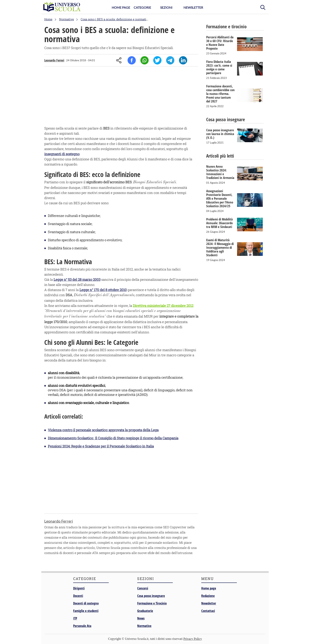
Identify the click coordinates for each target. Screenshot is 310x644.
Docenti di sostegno (86, 603)
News (141, 618)
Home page (209, 588)
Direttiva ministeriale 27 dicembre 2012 (163, 306)
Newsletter (193, 7)
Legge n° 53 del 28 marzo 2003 (77, 279)
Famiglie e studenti (86, 611)
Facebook (132, 60)
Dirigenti (79, 588)
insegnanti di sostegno (62, 154)
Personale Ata (82, 626)
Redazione (208, 596)
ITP (75, 618)
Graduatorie (145, 611)
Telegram (170, 60)
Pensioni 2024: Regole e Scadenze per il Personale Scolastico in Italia (101, 446)
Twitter (157, 60)
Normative (144, 626)
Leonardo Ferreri (54, 60)
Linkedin (183, 60)
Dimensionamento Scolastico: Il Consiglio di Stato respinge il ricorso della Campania (113, 438)
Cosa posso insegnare (151, 596)
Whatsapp (145, 60)
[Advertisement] (121, 97)
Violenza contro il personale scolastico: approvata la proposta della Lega (103, 430)
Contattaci (208, 611)
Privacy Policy (193, 639)
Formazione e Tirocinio (152, 603)
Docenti (78, 596)
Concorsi (143, 588)
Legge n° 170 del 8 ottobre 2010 (103, 290)
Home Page (121, 7)
